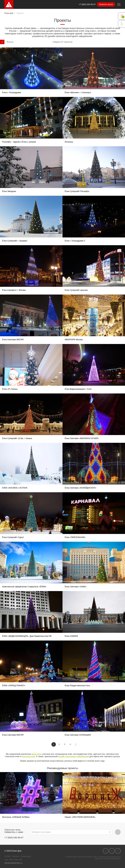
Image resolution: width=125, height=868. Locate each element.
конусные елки (28, 756)
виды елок (36, 754)
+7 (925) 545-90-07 (87, 4)
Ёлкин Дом (9, 13)
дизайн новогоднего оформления (74, 756)
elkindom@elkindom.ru (13, 863)
